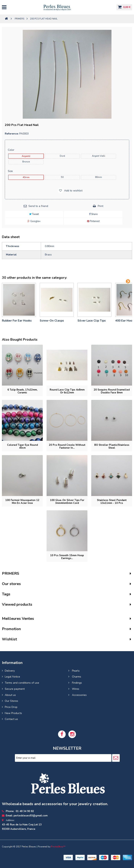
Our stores (11, 584)
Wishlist (9, 639)
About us (10, 695)
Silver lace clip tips (92, 321)
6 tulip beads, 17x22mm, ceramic (22, 391)
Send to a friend (38, 206)
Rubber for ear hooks (17, 321)
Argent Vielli (99, 156)
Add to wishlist (73, 191)
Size (11, 171)
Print (100, 206)
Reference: (12, 134)
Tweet (34, 214)
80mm (98, 177)
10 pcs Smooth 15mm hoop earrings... (67, 557)
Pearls (75, 671)
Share (93, 214)
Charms (76, 677)
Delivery (10, 671)
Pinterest (93, 221)
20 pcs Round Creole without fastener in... (67, 446)
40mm (26, 177)
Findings (77, 683)
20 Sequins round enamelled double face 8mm (112, 391)
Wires (75, 689)
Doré (62, 156)
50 (62, 177)
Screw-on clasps (52, 321)
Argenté (26, 156)
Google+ (34, 221)
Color (11, 150)
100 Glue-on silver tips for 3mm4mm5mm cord (67, 502)
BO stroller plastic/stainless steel (112, 446)
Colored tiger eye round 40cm (22, 446)
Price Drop (11, 707)
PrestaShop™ (58, 847)
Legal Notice (12, 677)
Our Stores (11, 701)
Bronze (26, 162)
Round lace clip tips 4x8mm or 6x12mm (67, 391)
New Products (13, 713)
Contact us (11, 719)
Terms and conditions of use (22, 683)
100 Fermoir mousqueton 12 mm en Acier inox (22, 502)
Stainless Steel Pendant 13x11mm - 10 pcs (112, 502)
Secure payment (15, 689)
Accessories (79, 695)
